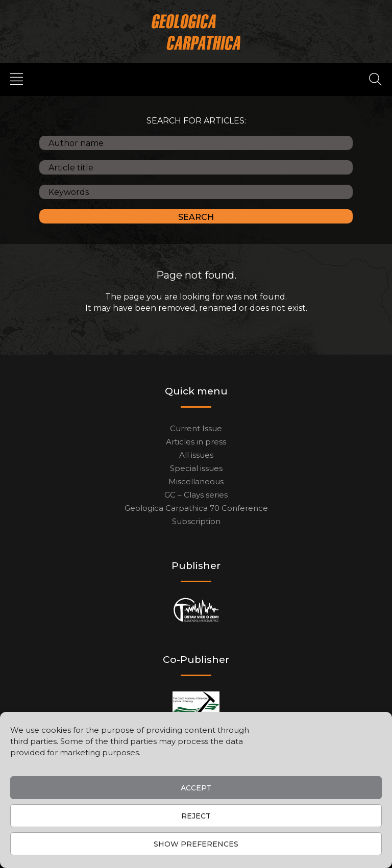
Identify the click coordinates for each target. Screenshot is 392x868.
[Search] (375, 79)
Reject (196, 816)
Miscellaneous (196, 481)
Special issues (196, 468)
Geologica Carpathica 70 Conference (196, 508)
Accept (196, 788)
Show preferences (196, 844)
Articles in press (196, 442)
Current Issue (196, 428)
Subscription (196, 521)
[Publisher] (196, 610)
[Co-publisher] (196, 704)
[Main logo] (196, 32)
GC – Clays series (196, 495)
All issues (196, 455)
